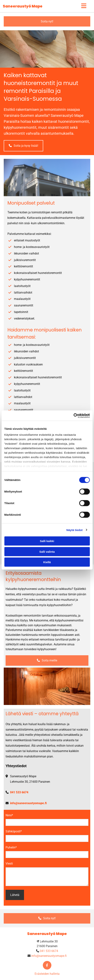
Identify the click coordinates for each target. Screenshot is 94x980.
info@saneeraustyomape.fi (28, 803)
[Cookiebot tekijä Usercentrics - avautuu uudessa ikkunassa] (73, 416)
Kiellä (47, 562)
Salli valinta (47, 551)
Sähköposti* (14, 831)
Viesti (9, 864)
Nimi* (9, 815)
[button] (47, 21)
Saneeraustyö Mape (23, 6)
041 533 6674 (19, 792)
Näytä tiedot (75, 530)
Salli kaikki (47, 541)
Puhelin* (11, 847)
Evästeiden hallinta (47, 974)
